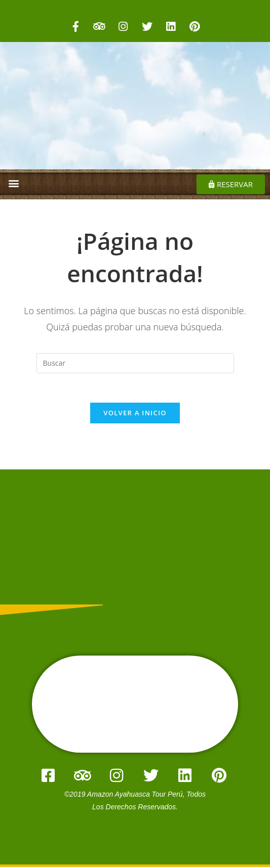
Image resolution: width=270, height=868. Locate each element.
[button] (13, 183)
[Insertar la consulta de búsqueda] (135, 363)
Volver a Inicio (135, 414)
